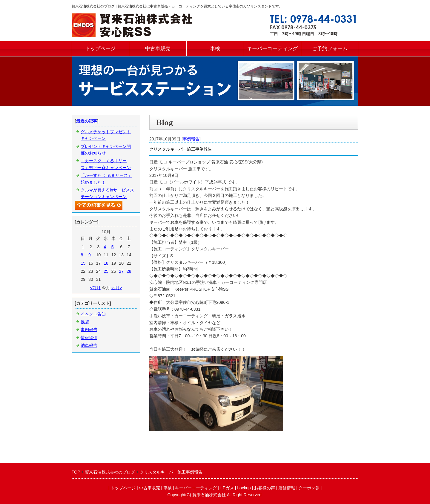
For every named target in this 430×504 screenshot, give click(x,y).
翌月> (117, 288)
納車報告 (89, 345)
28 (129, 271)
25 (106, 271)
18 (106, 263)
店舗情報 (287, 488)
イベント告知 (93, 314)
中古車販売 (158, 49)
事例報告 (191, 139)
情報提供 (89, 338)
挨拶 (85, 322)
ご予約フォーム (330, 49)
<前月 (95, 288)
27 (121, 271)
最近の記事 (87, 121)
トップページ (100, 49)
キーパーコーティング (272, 49)
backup (244, 488)
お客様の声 (265, 488)
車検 (215, 49)
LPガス (227, 488)
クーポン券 (309, 488)
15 (83, 263)
